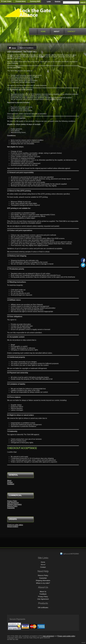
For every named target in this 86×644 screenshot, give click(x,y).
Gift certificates (43, 607)
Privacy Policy (12, 501)
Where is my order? (43, 583)
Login (49, 1)
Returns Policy (12, 506)
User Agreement (13, 503)
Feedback (11, 484)
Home (43, 31)
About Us (43, 592)
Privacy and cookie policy (66, 636)
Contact (71, 31)
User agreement (48, 636)
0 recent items (21, 1)
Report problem (13, 526)
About (57, 31)
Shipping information (14, 504)
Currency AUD (35, 1)
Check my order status (15, 525)
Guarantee (11, 508)
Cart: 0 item (7, 1)
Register (58, 1)
